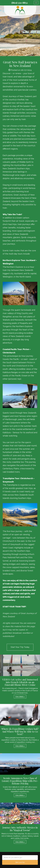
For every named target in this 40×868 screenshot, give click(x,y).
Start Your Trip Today (20, 647)
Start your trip (20, 862)
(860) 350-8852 (20, 3)
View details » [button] (20, 697)
